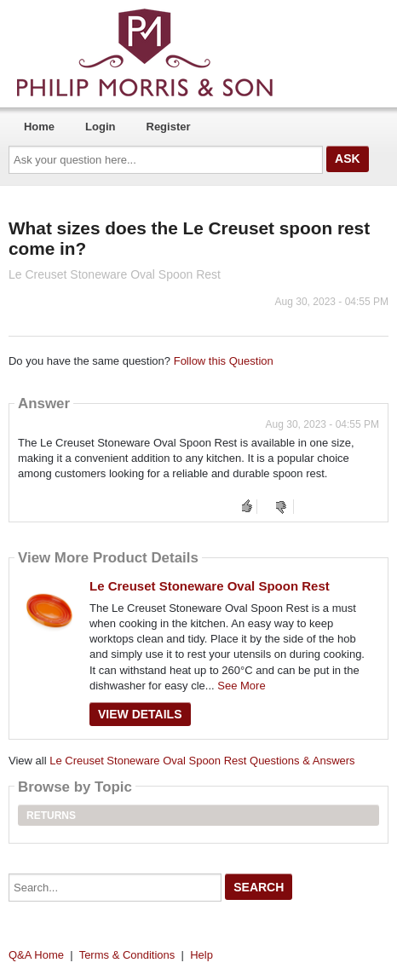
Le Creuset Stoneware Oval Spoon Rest (210, 586)
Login (100, 127)
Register (169, 127)
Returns (51, 816)
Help (201, 955)
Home (39, 127)
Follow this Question (224, 361)
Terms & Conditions (127, 955)
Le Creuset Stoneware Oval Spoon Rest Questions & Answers (202, 761)
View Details (140, 714)
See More (241, 686)
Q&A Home (36, 955)
